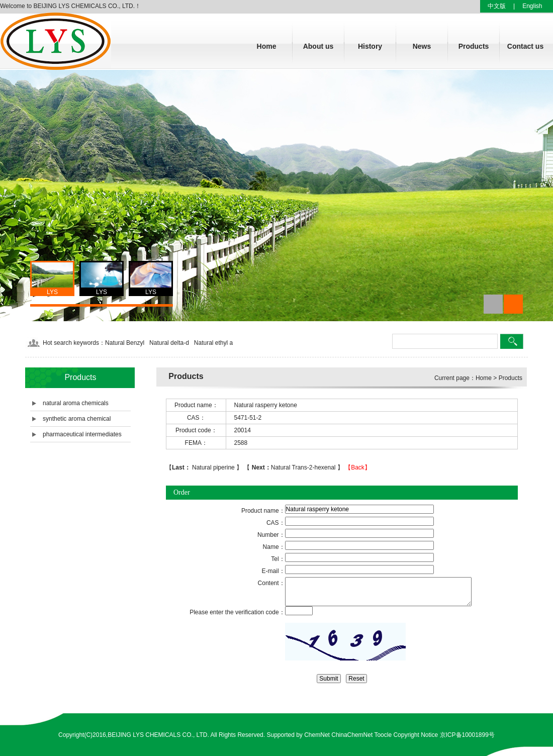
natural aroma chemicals (76, 403)
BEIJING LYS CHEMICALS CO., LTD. (158, 735)
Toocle (383, 735)
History (370, 46)
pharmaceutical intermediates (82, 434)
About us (318, 46)
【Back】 (358, 467)
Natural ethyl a (213, 343)
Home (267, 46)
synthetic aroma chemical (77, 419)
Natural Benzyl (125, 343)
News (422, 46)
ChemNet (317, 735)
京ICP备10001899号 (467, 735)
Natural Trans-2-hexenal (293, 467)
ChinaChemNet (352, 735)
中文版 (497, 6)
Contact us (525, 46)
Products (474, 46)
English (532, 6)
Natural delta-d (169, 343)
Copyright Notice (416, 735)
